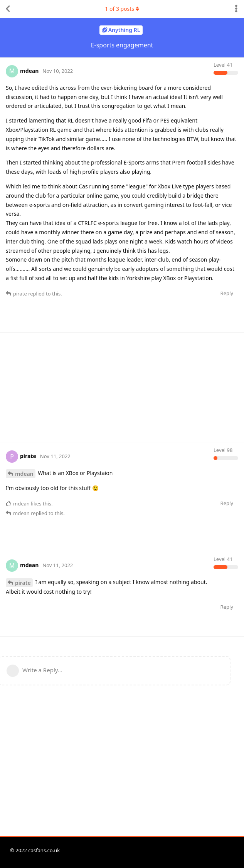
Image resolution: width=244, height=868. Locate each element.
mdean (24, 474)
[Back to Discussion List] (8, 9)
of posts (122, 9)
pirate (23, 583)
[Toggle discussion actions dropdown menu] (236, 9)
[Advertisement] (125, 387)
